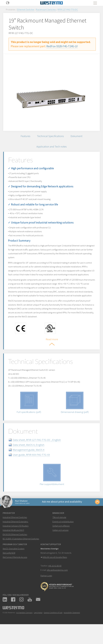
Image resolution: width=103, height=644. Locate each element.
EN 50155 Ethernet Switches (15, 551)
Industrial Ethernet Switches (15, 534)
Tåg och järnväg (59, 534)
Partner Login (46, 592)
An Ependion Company (24, 629)
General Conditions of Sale (53, 629)
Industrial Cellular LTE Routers (16, 543)
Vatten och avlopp (60, 547)
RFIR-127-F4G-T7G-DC (68, 10)
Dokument (77, 136)
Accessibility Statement (72, 629)
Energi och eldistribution (63, 538)
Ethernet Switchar (26, 10)
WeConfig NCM (9, 570)
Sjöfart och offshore (61, 543)
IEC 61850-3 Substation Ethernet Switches (21, 556)
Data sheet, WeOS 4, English (32, 461)
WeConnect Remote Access (15, 574)
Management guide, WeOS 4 (32, 466)
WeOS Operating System (14, 565)
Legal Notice (38, 629)
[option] (51, 92)
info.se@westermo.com (57, 587)
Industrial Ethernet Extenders (15, 538)
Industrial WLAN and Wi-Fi (13, 547)
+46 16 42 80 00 (55, 583)
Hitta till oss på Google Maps (55, 574)
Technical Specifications (50, 136)
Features (24, 136)
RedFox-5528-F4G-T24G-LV (62, 46)
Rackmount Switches (46, 10)
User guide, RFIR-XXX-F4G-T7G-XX (35, 470)
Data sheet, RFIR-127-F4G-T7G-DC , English (40, 456)
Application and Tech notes (51, 148)
